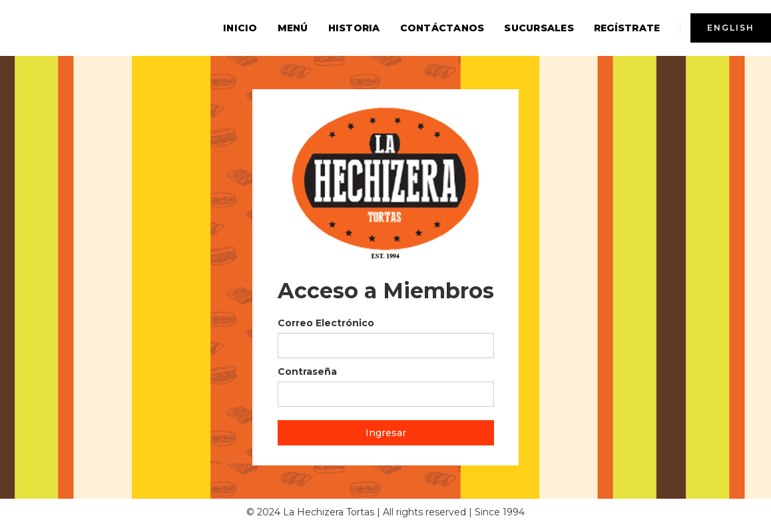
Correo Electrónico (326, 323)
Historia (354, 28)
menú (293, 28)
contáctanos (442, 28)
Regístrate (627, 28)
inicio (240, 28)
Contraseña (307, 372)
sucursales (539, 28)
